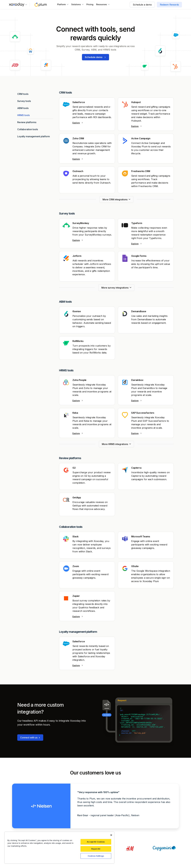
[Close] (111, 835)
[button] (18, 5)
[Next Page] (116, 199)
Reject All (96, 849)
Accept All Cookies (96, 842)
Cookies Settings (96, 856)
